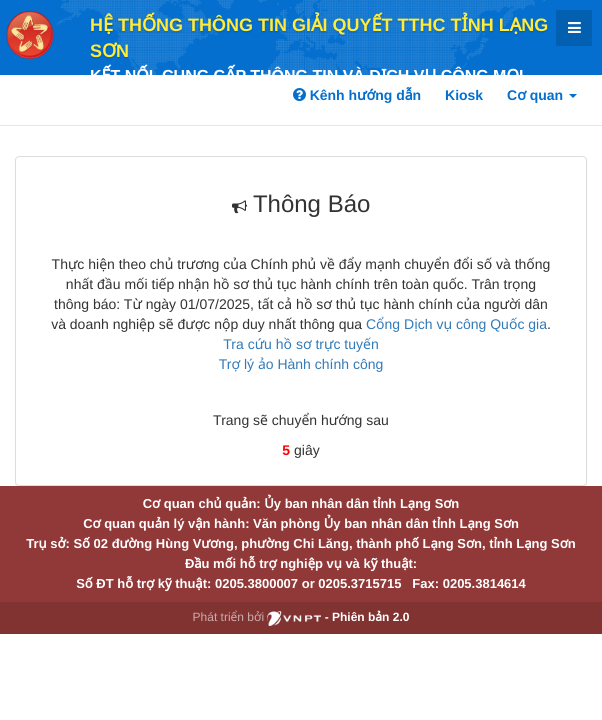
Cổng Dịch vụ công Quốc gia (456, 324)
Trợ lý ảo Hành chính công (301, 364)
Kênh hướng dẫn (357, 95)
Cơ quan (542, 95)
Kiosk (464, 95)
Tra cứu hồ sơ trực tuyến (300, 344)
